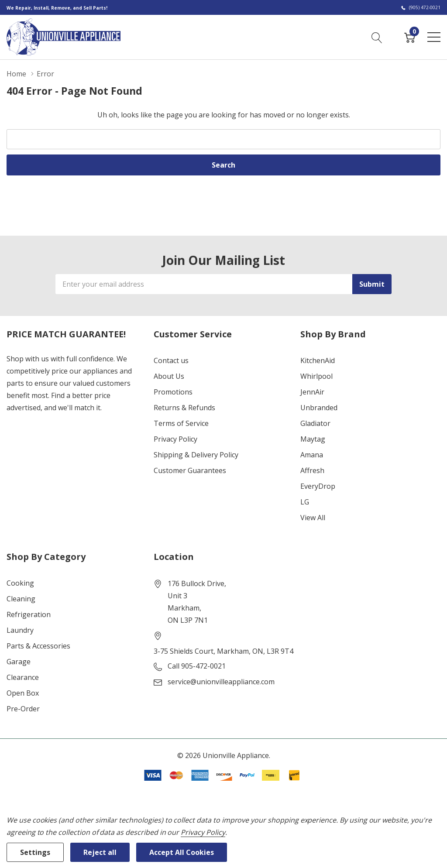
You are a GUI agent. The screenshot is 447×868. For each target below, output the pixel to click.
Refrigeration (29, 614)
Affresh (312, 470)
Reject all (100, 852)
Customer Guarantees (190, 470)
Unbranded (319, 408)
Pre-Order (23, 709)
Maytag (313, 439)
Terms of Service (181, 423)
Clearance (23, 677)
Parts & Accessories (38, 646)
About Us (169, 376)
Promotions (173, 392)
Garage (19, 662)
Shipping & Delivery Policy (196, 455)
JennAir (312, 392)
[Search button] (377, 37)
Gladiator (315, 423)
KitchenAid (318, 360)
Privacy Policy (175, 439)
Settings (35, 852)
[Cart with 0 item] (410, 37)
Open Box (23, 693)
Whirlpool (316, 376)
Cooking (20, 583)
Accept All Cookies (182, 852)
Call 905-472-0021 (197, 666)
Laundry (20, 630)
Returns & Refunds (184, 408)
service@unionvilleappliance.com (221, 682)
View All (313, 518)
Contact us (171, 360)
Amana (312, 455)
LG (305, 502)
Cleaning (21, 599)
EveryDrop (318, 486)
